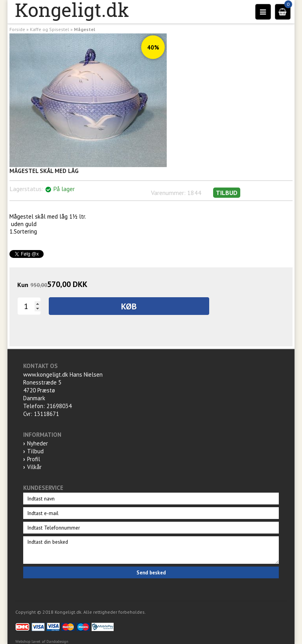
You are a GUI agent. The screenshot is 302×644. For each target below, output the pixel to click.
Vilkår (34, 467)
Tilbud (35, 451)
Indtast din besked (151, 550)
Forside (17, 29)
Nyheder (38, 443)
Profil (34, 459)
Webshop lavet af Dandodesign (42, 641)
